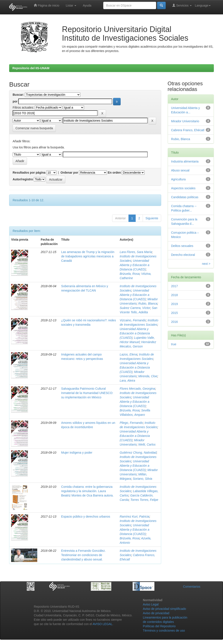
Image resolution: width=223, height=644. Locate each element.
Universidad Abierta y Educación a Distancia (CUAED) (134, 265)
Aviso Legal (151, 604)
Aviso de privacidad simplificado (164, 609)
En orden (114, 173)
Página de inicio (46, 5)
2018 (175, 295)
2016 (175, 322)
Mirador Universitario (185, 121)
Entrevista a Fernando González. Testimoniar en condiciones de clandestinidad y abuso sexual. (84, 555)
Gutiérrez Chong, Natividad (138, 453)
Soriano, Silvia (142, 479)
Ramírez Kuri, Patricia (134, 517)
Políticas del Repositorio (159, 626)
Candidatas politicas (185, 197)
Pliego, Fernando (131, 423)
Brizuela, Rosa (129, 274)
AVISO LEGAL (102, 624)
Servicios (182, 5)
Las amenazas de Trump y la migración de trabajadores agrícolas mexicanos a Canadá (88, 256)
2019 (175, 304)
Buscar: (18, 95)
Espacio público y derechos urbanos (86, 517)
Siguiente (152, 218)
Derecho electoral (183, 255)
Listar (71, 5)
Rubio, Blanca (148, 304)
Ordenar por (69, 173)
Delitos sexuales (182, 246)
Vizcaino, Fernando (133, 320)
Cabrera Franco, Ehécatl (188, 130)
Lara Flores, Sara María (136, 252)
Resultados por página (29, 173)
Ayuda (87, 5)
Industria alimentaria (185, 161)
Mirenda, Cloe (148, 376)
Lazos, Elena (128, 354)
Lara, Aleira (127, 381)
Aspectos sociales (183, 188)
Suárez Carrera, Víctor (135, 308)
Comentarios (192, 587)
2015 (175, 313)
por (15, 101)
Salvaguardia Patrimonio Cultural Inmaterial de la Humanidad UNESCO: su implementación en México (87, 393)
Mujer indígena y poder (77, 453)
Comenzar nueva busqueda (34, 128)
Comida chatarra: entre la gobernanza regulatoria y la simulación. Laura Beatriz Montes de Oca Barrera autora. (87, 491)
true (174, 344)
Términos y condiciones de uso (164, 631)
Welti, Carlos (147, 444)
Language (203, 5)
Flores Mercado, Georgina (137, 389)
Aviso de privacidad (156, 613)
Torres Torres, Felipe (144, 500)
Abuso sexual (180, 170)
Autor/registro (23, 179)
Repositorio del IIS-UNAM (31, 68)
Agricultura (178, 179)
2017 (175, 286)
